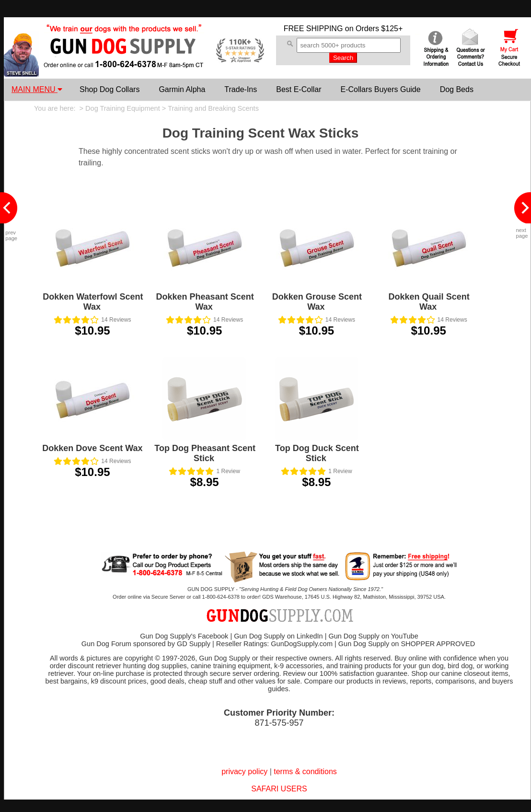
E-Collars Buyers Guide (380, 89)
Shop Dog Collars (110, 89)
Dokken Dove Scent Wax (92, 448)
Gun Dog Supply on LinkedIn (278, 636)
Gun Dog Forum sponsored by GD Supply (146, 644)
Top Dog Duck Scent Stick (317, 453)
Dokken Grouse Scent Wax (317, 302)
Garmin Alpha (182, 89)
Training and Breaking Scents (213, 108)
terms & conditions (305, 771)
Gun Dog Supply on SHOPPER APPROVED (407, 644)
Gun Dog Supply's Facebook (184, 636)
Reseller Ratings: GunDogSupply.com (274, 644)
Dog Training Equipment (123, 108)
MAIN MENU (37, 89)
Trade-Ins (241, 89)
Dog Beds (457, 89)
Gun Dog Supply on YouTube (373, 636)
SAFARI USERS (279, 789)
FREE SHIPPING (313, 29)
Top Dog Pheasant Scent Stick (205, 453)
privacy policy (244, 771)
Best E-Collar (299, 89)
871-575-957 (279, 723)
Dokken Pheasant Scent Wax (205, 302)
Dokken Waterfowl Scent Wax (93, 302)
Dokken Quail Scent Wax (429, 302)
